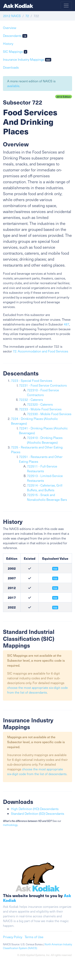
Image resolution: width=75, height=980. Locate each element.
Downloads (11, 67)
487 (66, 324)
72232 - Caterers (31, 400)
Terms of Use (34, 937)
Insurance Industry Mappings (27, 59)
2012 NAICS (12, 16)
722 (55, 588)
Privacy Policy (13, 937)
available (13, 86)
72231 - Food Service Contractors (43, 385)
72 (27, 16)
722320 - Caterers (40, 404)
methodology (10, 825)
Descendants (15, 36)
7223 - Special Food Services (32, 381)
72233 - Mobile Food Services (40, 409)
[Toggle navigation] (66, 6)
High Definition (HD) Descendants (35, 809)
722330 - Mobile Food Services (49, 414)
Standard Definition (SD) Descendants (38, 813)
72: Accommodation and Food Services (40, 351)
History (8, 44)
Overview (10, 28)
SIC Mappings (15, 51)
